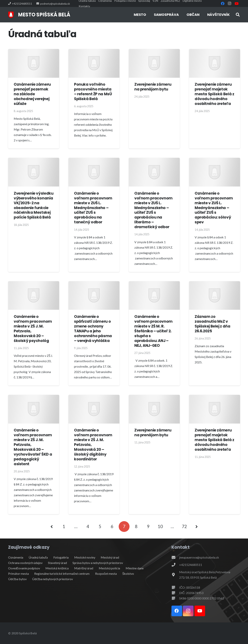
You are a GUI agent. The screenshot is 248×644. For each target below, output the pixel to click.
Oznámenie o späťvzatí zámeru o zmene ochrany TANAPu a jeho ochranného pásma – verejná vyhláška (93, 329)
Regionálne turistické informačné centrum (62, 574)
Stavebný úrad (57, 563)
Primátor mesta (18, 574)
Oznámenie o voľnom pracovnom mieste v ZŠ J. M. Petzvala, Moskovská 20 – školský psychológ (33, 329)
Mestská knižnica (57, 568)
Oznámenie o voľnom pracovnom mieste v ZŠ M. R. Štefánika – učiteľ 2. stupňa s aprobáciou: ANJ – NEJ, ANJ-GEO (153, 331)
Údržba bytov (17, 579)
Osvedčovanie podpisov (24, 568)
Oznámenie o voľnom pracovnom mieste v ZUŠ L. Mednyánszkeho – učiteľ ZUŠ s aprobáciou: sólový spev (214, 208)
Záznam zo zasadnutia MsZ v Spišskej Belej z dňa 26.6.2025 (212, 324)
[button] (238, 15)
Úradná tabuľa (38, 557)
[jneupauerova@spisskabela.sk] (175, 557)
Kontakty (84, 6)
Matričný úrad (84, 568)
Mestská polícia (109, 568)
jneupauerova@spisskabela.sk (199, 557)
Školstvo (128, 574)
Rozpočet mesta (106, 574)
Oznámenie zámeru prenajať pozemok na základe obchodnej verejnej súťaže (32, 94)
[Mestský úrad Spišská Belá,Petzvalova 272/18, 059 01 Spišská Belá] (175, 575)
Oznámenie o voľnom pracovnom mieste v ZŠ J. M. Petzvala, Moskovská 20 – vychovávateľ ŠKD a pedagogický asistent (33, 447)
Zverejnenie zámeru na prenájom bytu (153, 87)
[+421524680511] (175, 565)
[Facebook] (223, 3)
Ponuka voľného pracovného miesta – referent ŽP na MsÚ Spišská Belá (93, 92)
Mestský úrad (110, 557)
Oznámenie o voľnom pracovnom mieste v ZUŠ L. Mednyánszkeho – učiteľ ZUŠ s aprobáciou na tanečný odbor (93, 208)
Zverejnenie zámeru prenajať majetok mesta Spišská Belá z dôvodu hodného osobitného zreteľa (214, 94)
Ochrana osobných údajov (25, 563)
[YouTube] (237, 3)
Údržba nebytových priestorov (52, 579)
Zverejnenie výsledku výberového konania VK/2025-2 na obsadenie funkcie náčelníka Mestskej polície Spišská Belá (34, 205)
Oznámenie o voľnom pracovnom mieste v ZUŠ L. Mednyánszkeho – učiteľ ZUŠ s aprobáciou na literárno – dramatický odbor (153, 210)
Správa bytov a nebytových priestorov (98, 563)
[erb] (11, 15)
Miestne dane (135, 568)
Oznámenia (16, 557)
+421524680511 (191, 565)
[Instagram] (230, 3)
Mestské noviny (85, 557)
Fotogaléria (61, 557)
